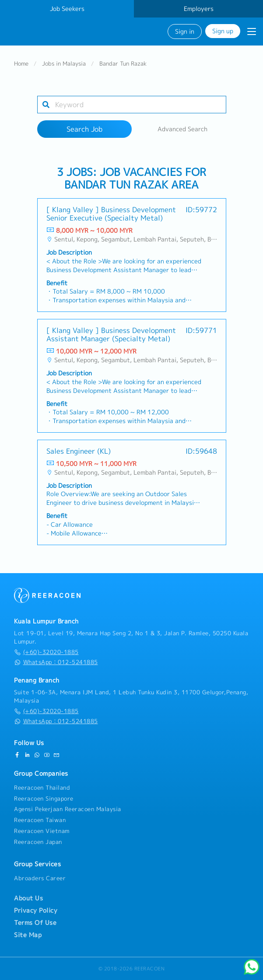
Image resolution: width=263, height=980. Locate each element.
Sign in (185, 31)
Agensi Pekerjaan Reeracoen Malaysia (68, 809)
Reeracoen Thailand (42, 787)
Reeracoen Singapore (44, 798)
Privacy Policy (36, 910)
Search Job (84, 129)
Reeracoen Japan (38, 842)
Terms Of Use (35, 923)
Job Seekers (67, 9)
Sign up (223, 31)
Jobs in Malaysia (64, 64)
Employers (199, 9)
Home (21, 64)
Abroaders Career (40, 878)
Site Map (28, 935)
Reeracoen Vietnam (42, 831)
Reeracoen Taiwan (40, 820)
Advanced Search (182, 129)
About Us (28, 898)
